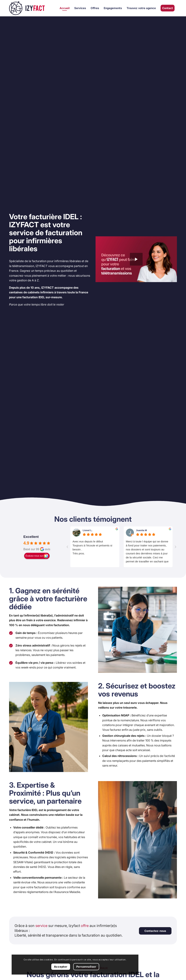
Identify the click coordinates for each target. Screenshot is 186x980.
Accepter (29, 957)
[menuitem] (65, 8)
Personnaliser (29, 966)
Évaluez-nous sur (34, 556)
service (41, 926)
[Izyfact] (27, 8)
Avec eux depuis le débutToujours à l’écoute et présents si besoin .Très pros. (92, 547)
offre (85, 926)
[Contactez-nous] (155, 931)
